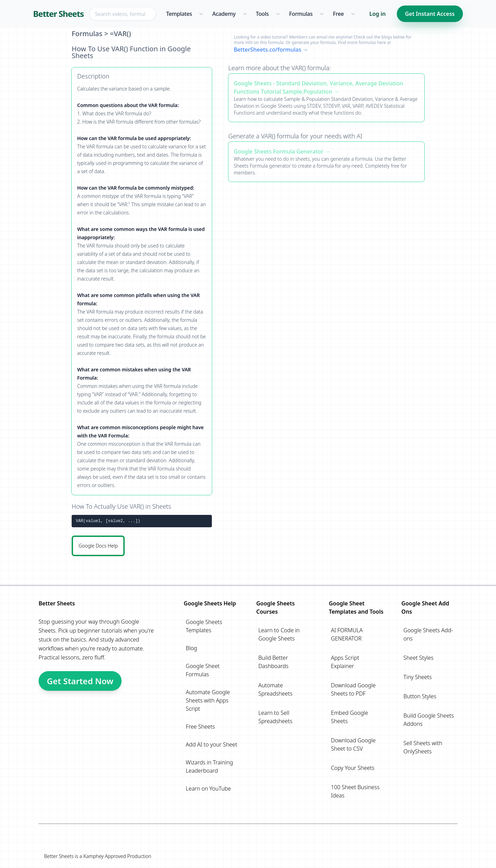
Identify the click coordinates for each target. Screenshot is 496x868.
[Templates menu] (201, 14)
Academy (224, 14)
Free (338, 14)
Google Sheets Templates (204, 626)
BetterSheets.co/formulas (268, 50)
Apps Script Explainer (345, 662)
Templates (179, 14)
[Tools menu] (278, 14)
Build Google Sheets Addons (428, 720)
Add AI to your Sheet (211, 744)
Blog (191, 648)
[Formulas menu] (322, 14)
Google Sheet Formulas (203, 670)
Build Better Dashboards (273, 662)
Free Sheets (200, 727)
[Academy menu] (245, 14)
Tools (262, 14)
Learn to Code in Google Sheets (279, 634)
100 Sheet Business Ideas (355, 791)
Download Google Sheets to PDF (353, 689)
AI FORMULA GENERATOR (347, 634)
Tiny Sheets (417, 677)
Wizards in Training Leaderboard (209, 766)
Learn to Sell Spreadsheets (275, 717)
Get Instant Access (430, 14)
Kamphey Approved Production (117, 856)
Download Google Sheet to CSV (353, 744)
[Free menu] (353, 14)
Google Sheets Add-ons (428, 634)
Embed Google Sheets (350, 717)
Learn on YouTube (208, 788)
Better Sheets (58, 14)
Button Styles (420, 696)
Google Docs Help (98, 546)
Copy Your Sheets (353, 768)
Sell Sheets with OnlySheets (423, 747)
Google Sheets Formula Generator (279, 151)
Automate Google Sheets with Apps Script (208, 700)
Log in (378, 14)
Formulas (301, 14)
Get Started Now (80, 681)
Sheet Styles (418, 658)
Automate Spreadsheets (275, 689)
